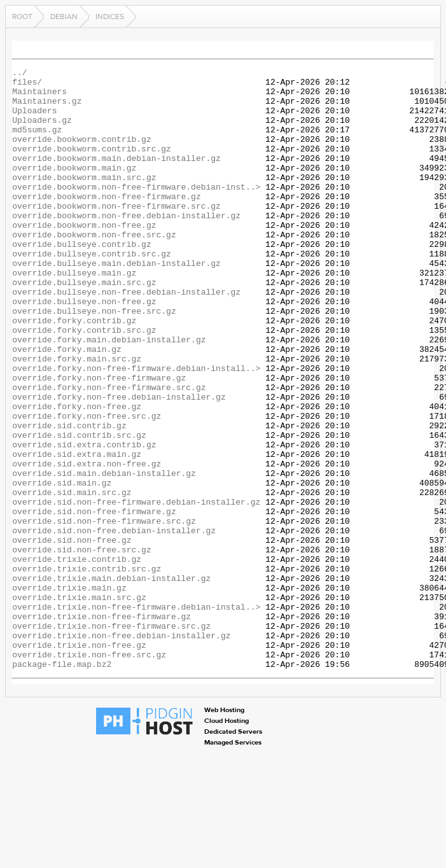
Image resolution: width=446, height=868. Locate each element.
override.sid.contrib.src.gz (79, 509)
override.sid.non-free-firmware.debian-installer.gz (136, 589)
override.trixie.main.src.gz (79, 704)
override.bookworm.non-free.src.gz (94, 269)
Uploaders (34, 120)
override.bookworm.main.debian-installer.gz (116, 177)
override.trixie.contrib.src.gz (87, 669)
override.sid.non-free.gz (72, 635)
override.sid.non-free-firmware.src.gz (104, 612)
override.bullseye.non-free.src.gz (94, 360)
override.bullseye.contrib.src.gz (92, 291)
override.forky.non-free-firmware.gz (99, 440)
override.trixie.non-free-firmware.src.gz (111, 738)
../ (19, 74)
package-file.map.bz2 (62, 784)
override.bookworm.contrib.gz (81, 154)
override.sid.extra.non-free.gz (87, 543)
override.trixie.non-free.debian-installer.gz (121, 750)
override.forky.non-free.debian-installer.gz (119, 463)
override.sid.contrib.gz (69, 498)
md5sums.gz (37, 143)
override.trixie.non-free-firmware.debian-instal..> (136, 715)
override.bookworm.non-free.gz (84, 257)
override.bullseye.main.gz (74, 314)
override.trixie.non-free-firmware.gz (101, 727)
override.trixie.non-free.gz (79, 761)
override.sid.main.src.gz (72, 578)
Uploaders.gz (42, 131)
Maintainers (39, 97)
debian (64, 17)
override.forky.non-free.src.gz (87, 486)
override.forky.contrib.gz (74, 372)
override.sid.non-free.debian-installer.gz (114, 624)
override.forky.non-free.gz (77, 475)
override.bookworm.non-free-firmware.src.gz (116, 234)
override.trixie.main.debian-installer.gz (111, 681)
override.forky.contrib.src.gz (84, 383)
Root (22, 17)
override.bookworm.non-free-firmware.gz (106, 223)
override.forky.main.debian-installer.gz (109, 395)
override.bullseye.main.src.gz (84, 326)
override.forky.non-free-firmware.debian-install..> (136, 429)
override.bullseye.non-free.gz (84, 349)
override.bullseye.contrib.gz (81, 280)
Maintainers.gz (47, 108)
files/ (27, 85)
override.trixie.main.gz (69, 692)
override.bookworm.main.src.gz (84, 200)
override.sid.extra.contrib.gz (84, 521)
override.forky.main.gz (67, 406)
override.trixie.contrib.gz (77, 658)
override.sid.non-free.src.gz (81, 647)
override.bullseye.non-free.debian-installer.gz (126, 337)
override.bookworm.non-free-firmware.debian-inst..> (136, 211)
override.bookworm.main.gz (74, 188)
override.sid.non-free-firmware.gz (94, 601)
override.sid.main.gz (62, 566)
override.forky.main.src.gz (77, 417)
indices (110, 17)
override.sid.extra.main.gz (77, 532)
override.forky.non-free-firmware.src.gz (109, 452)
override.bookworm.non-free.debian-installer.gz (126, 246)
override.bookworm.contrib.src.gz (92, 165)
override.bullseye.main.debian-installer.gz (116, 303)
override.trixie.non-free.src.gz (89, 773)
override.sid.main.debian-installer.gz (104, 555)
